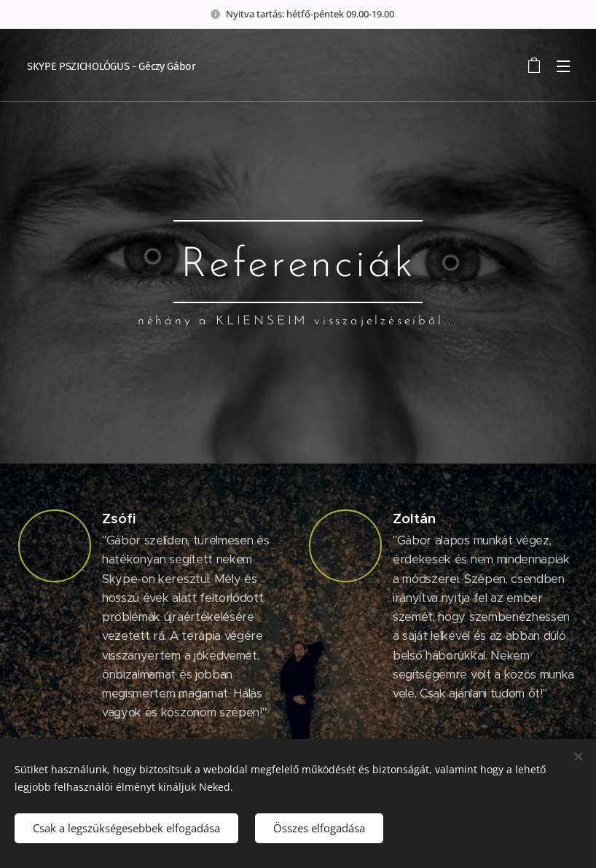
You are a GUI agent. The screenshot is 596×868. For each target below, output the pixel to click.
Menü (563, 66)
